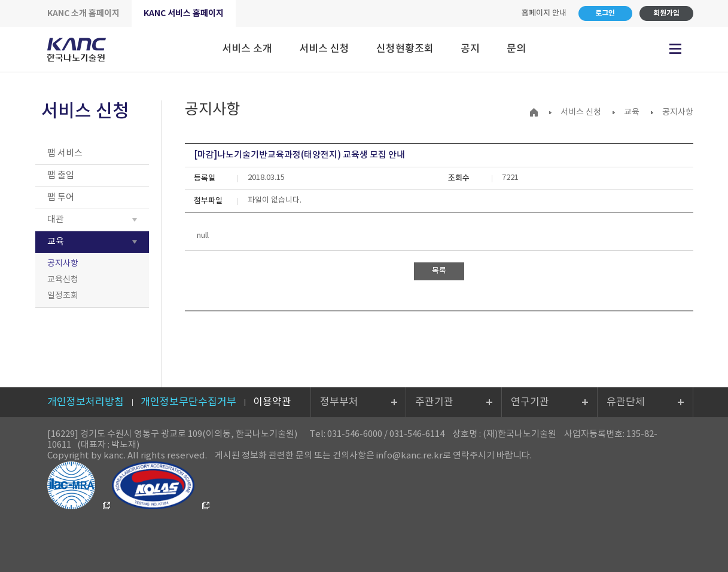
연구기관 (530, 402)
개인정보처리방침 (86, 402)
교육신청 (63, 280)
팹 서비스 (65, 153)
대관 (56, 220)
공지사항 (63, 264)
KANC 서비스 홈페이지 (184, 13)
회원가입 (666, 13)
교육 (56, 242)
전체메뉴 (675, 49)
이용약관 (272, 402)
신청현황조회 (405, 49)
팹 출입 (61, 175)
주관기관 (434, 402)
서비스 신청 (324, 49)
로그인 (605, 13)
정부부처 (339, 402)
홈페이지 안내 (544, 13)
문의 (516, 49)
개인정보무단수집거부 (188, 402)
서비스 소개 (247, 49)
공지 (470, 49)
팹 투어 (61, 198)
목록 (439, 271)
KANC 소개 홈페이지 (83, 13)
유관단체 (626, 402)
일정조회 (63, 296)
